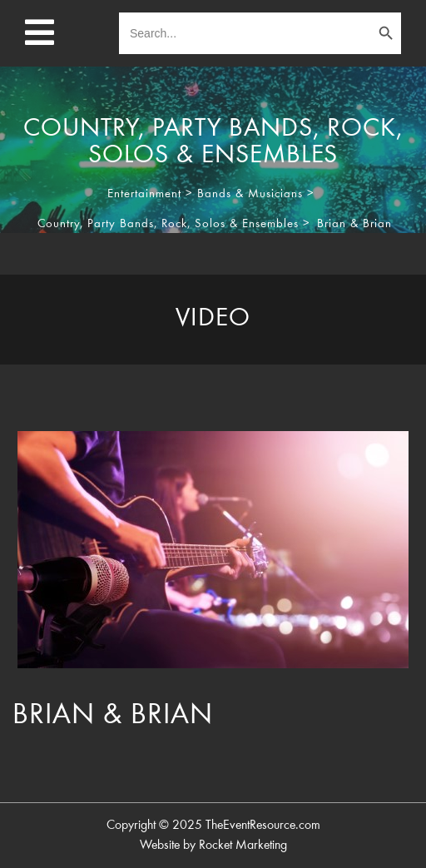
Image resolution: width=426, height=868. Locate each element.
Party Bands (121, 224)
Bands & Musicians (250, 194)
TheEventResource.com (263, 826)
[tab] (213, 320)
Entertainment (144, 194)
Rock (174, 224)
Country (59, 224)
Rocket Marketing (243, 846)
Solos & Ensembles (247, 224)
